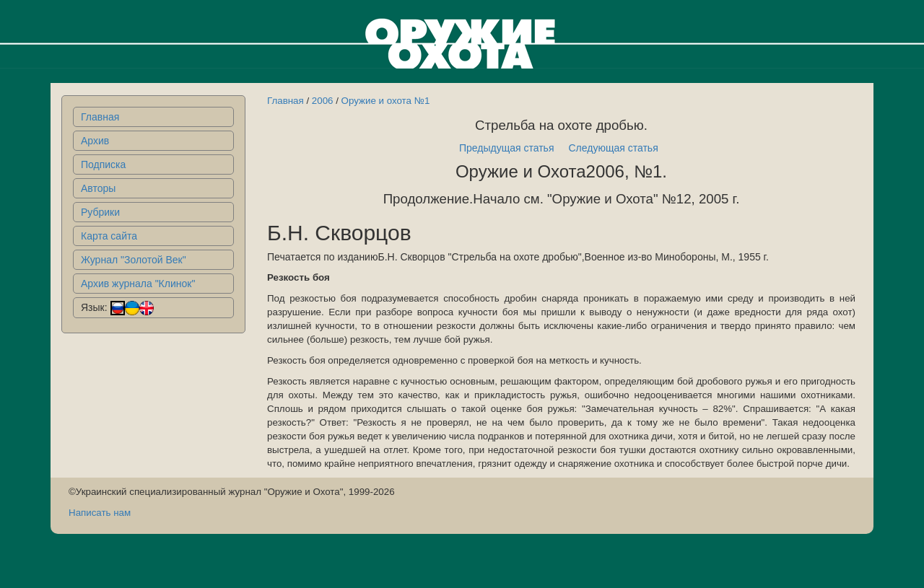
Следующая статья (614, 148)
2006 (323, 101)
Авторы (98, 188)
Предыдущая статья (507, 148)
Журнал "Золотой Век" (134, 260)
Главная (100, 117)
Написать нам (100, 513)
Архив (95, 141)
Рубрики (100, 212)
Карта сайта (109, 236)
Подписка (103, 164)
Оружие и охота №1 (386, 101)
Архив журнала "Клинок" (138, 284)
